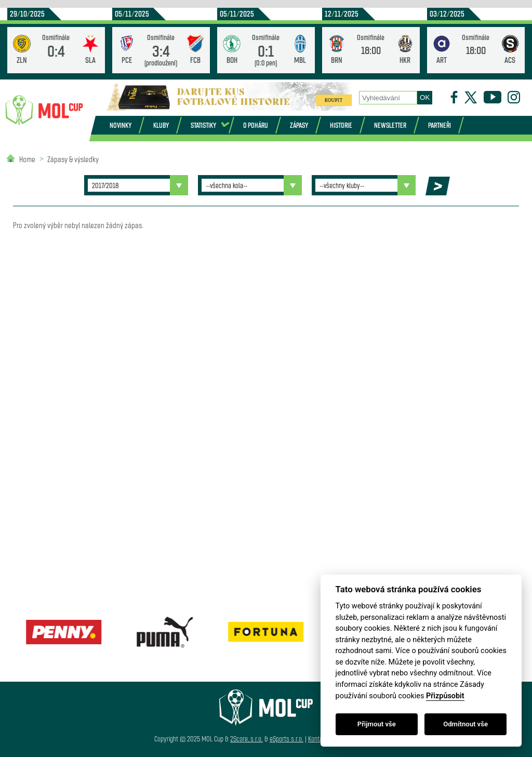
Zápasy (299, 125)
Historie (341, 125)
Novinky (121, 125)
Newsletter (390, 125)
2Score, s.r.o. (247, 739)
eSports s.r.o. (287, 739)
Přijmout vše (377, 724)
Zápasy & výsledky (73, 159)
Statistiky (203, 125)
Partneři (440, 125)
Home (27, 159)
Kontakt (318, 739)
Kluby (161, 125)
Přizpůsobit (445, 696)
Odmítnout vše (465, 724)
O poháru (256, 125)
